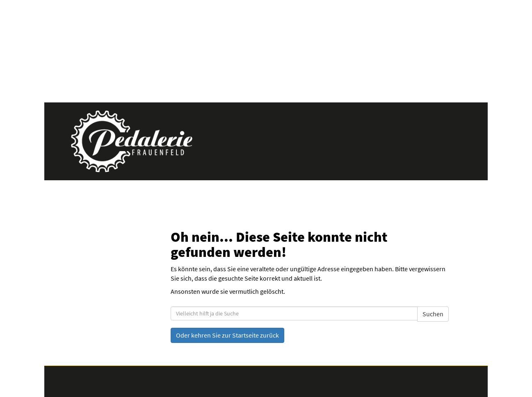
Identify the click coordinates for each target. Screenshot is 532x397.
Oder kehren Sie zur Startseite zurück (227, 335)
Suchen (433, 314)
